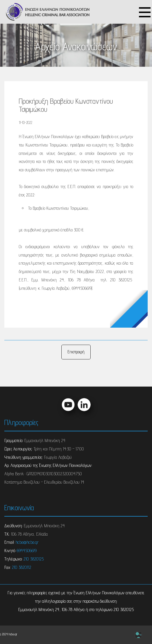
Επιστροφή (76, 352)
